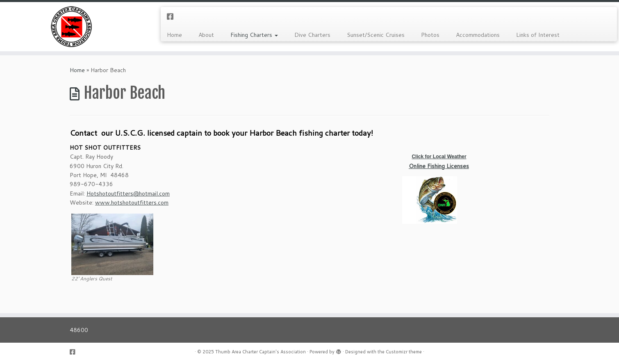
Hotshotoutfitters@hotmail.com (128, 193)
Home (174, 35)
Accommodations (478, 35)
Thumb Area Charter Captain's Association (261, 352)
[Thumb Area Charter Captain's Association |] (71, 27)
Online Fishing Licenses (439, 166)
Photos (430, 35)
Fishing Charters (254, 35)
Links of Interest (538, 35)
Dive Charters (312, 35)
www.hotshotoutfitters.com (132, 202)
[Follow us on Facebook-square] (173, 16)
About (206, 35)
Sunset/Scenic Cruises (376, 35)
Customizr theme (404, 352)
